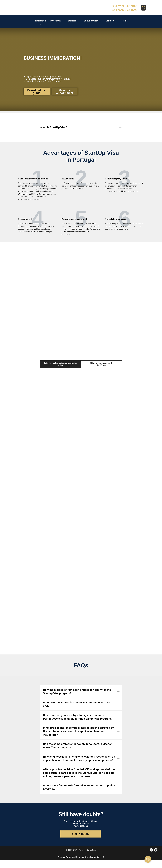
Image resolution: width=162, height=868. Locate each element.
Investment (56, 21)
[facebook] (151, 851)
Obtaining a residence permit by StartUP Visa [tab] (102, 364)
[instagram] (156, 851)
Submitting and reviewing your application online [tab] (60, 364)
